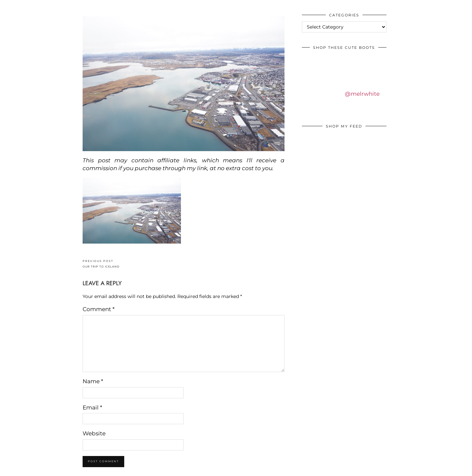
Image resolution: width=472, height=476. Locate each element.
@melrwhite (362, 94)
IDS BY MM (11, 6)
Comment (99, 309)
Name (93, 381)
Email (92, 407)
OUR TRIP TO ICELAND (101, 264)
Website (94, 433)
